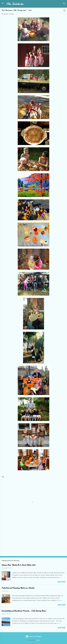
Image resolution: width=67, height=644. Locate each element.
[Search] (64, 4)
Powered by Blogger (34, 636)
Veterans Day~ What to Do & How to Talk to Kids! (19, 565)
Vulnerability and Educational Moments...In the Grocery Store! (24, 611)
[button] (64, 11)
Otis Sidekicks (15, 4)
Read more (62, 582)
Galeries (38, 640)
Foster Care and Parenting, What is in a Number (18, 588)
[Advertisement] (33, 539)
